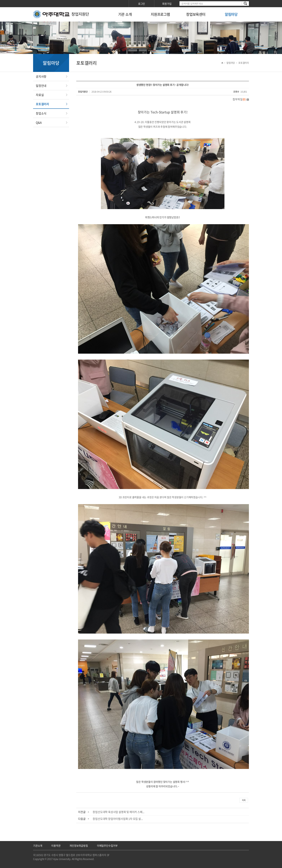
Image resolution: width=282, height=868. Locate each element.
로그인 (142, 4)
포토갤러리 (42, 104)
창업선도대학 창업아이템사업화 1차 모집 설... (118, 819)
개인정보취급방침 (79, 846)
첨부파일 (241, 99)
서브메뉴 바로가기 (0, 0)
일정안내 (41, 86)
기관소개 (38, 846)
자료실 (40, 95)
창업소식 (41, 113)
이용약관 (56, 846)
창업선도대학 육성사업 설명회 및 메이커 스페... (119, 812)
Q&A (39, 122)
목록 (244, 800)
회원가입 (167, 4)
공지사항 (41, 76)
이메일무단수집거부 (107, 846)
